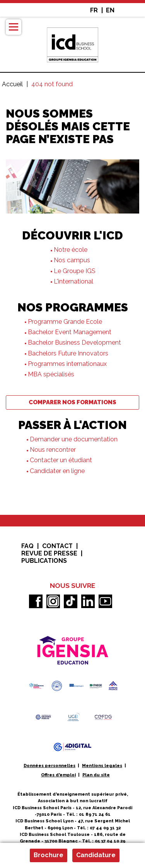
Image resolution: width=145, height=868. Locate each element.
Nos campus (72, 260)
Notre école (71, 250)
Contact (57, 546)
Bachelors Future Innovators (68, 353)
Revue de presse (49, 554)
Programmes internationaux (67, 364)
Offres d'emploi (58, 775)
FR (94, 10)
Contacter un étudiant (61, 460)
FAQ (27, 546)
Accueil (12, 84)
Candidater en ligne (57, 471)
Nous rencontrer (53, 450)
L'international (73, 281)
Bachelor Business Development (74, 343)
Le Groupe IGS (75, 271)
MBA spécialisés (51, 374)
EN (110, 10)
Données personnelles (49, 766)
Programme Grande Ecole (65, 322)
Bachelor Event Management (70, 332)
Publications (44, 561)
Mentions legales (102, 766)
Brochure (49, 855)
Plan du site (96, 775)
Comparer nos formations (72, 402)
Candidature (96, 855)
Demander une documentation (74, 439)
